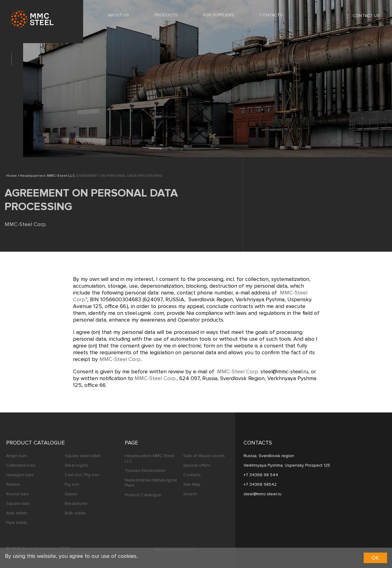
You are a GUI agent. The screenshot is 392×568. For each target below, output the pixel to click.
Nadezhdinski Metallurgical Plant (151, 483)
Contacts (271, 15)
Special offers (197, 465)
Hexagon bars (20, 475)
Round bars (17, 494)
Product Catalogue (35, 443)
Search (190, 494)
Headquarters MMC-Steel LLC (150, 458)
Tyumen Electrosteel (145, 471)
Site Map (192, 484)
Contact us (362, 15)
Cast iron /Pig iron (82, 475)
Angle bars (17, 456)
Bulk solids (75, 513)
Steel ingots (77, 465)
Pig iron (72, 484)
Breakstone (76, 503)
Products (166, 15)
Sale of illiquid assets (204, 456)
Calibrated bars (21, 465)
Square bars (18, 503)
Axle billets (17, 513)
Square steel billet (83, 456)
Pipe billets (17, 523)
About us (118, 15)
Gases (71, 494)
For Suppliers (218, 15)
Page (131, 443)
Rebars (13, 484)
